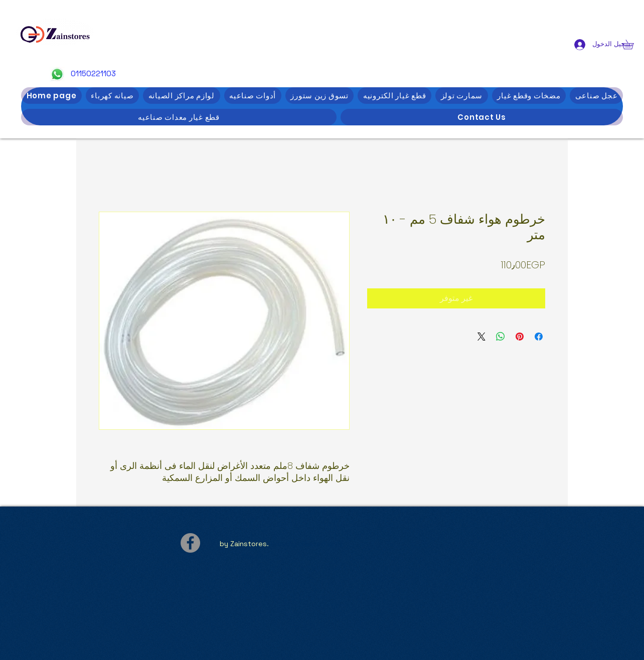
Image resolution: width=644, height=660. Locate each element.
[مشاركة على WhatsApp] (501, 337)
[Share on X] (481, 337)
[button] (632, 44)
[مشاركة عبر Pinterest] (520, 337)
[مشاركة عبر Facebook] (539, 337)
